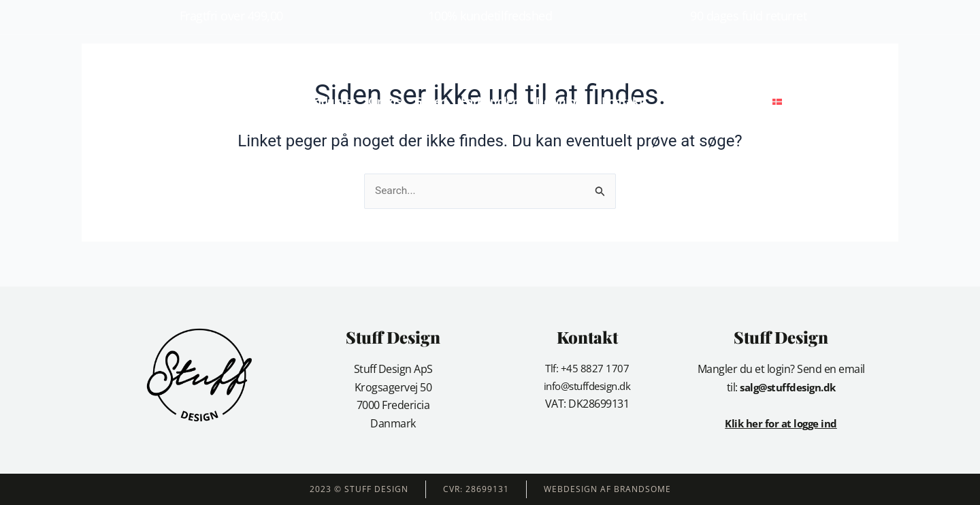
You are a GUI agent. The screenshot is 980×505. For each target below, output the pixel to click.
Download (561, 101)
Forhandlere (491, 101)
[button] (815, 102)
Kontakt (622, 101)
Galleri (431, 101)
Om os (385, 101)
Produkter (330, 101)
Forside (273, 101)
